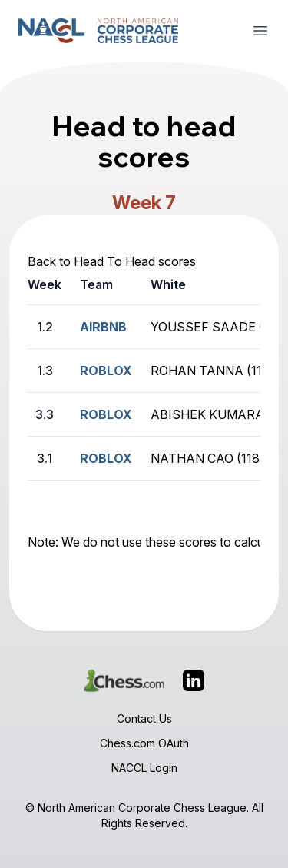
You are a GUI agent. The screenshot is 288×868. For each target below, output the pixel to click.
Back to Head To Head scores (112, 261)
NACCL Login (144, 768)
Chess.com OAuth (144, 743)
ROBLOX (106, 371)
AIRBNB (103, 327)
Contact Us (144, 718)
